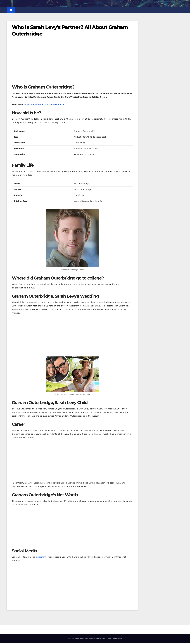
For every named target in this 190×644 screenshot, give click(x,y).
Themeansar (117, 638)
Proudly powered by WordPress (81, 638)
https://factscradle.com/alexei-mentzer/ (45, 104)
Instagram (41, 557)
